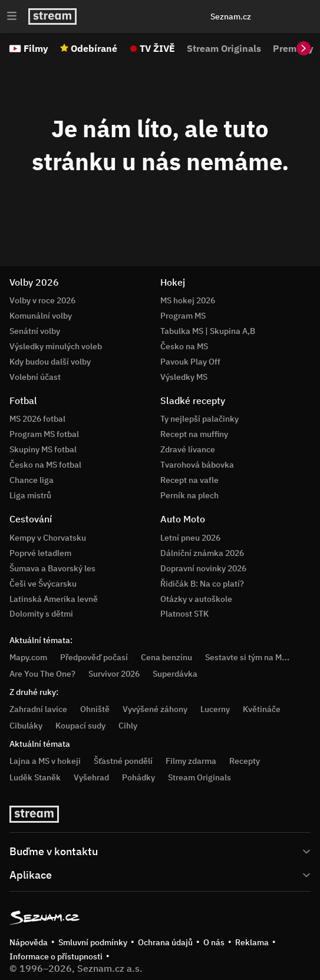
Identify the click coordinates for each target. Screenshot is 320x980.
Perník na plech (189, 495)
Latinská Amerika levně (54, 599)
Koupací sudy (80, 726)
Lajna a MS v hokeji (45, 761)
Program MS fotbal (44, 434)
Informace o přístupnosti (56, 956)
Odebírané (94, 48)
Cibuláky (26, 726)
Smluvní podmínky (93, 942)
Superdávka (175, 674)
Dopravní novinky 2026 (203, 568)
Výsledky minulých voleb (56, 346)
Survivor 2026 (114, 674)
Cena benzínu (166, 657)
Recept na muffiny (194, 434)
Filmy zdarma (191, 761)
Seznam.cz (231, 16)
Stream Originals (224, 48)
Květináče (262, 709)
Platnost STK (184, 614)
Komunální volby (41, 316)
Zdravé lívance (188, 449)
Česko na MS (184, 346)
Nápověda (29, 942)
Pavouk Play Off (190, 362)
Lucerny (215, 709)
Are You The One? (42, 674)
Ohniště (95, 709)
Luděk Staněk (35, 777)
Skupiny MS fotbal (43, 449)
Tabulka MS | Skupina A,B (208, 331)
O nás (214, 942)
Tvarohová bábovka (197, 465)
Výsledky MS (184, 377)
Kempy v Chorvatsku (48, 538)
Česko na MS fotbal (45, 465)
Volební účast (35, 377)
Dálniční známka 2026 (202, 553)
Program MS (183, 316)
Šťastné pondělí (123, 761)
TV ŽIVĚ (157, 48)
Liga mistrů (30, 495)
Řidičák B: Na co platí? (202, 584)
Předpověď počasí (94, 657)
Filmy (36, 48)
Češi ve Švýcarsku (43, 584)
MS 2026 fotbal (37, 419)
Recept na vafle (189, 480)
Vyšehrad (91, 777)
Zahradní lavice (38, 709)
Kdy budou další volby (50, 362)
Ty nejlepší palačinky (199, 419)
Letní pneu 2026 (190, 538)
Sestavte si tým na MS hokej (257, 657)
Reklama (252, 942)
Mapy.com (28, 657)
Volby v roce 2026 (42, 300)
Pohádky (138, 777)
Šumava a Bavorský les (52, 568)
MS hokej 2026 (188, 300)
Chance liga (32, 480)
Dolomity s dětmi (41, 614)
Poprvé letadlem (40, 553)
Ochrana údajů (165, 942)
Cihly (128, 726)
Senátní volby (35, 331)
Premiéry (293, 48)
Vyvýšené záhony (155, 709)
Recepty (245, 761)
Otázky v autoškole (196, 599)
